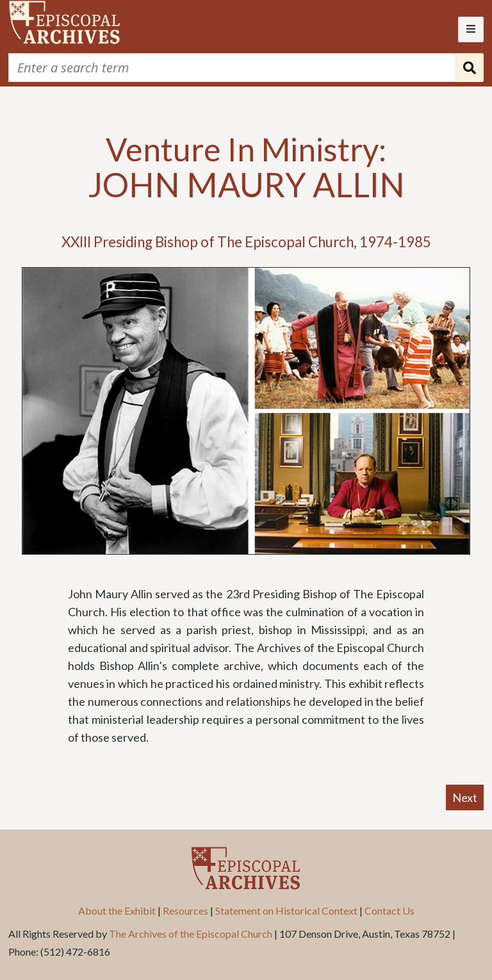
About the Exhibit (117, 911)
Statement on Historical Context (286, 911)
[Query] (232, 68)
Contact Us (389, 911)
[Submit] (470, 68)
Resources (185, 911)
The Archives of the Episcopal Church (191, 934)
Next (465, 797)
